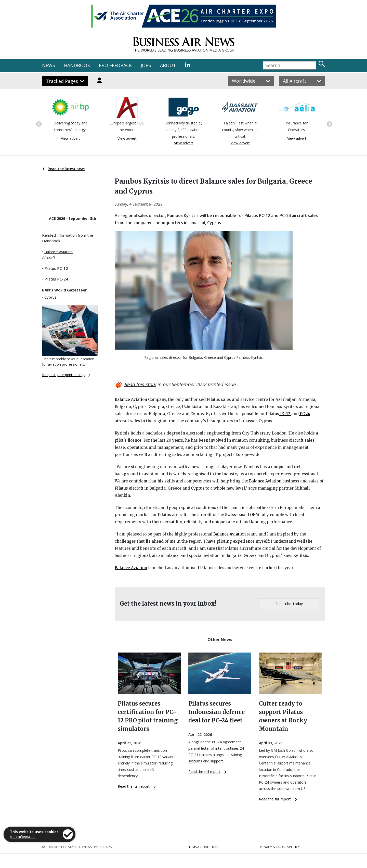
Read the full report (137, 786)
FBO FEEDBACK (115, 65)
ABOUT (168, 65)
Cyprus (50, 297)
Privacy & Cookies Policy (280, 847)
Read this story (140, 384)
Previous (38, 124)
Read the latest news (64, 169)
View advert (70, 138)
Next (329, 124)
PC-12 (285, 414)
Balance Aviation (58, 252)
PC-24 (304, 414)
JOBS (146, 65)
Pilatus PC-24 (56, 279)
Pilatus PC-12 (56, 268)
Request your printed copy (66, 375)
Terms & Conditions (203, 847)
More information (23, 837)
